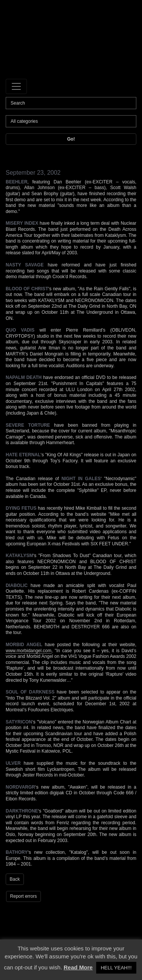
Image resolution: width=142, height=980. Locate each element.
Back (15, 879)
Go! (71, 139)
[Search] (71, 103)
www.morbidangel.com (29, 651)
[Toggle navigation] (16, 86)
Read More (78, 967)
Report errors (24, 896)
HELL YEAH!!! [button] (116, 968)
